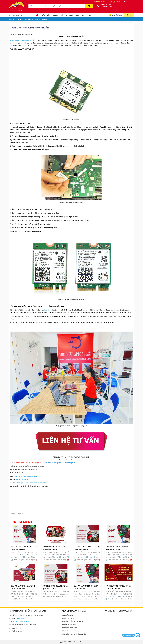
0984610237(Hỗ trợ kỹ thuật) (107, 2)
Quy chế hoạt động (68, 615)
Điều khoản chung (68, 618)
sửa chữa (46, 310)
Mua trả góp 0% (117, 15)
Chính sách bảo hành (69, 625)
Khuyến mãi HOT (17, 15)
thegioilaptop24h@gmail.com (20, 621)
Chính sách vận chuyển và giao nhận (74, 634)
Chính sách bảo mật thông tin (72, 631)
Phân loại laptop (83, 16)
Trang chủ (12, 19)
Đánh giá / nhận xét (17, 514)
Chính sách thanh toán (70, 628)
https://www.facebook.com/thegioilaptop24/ (32, 483)
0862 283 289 (20, 618)
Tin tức (126, 2)
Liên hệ (132, 2)
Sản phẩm (46, 16)
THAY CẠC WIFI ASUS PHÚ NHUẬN (23, 40)
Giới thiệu (119, 2)
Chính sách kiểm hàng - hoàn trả (73, 621)
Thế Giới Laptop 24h (22, 479)
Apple (56, 16)
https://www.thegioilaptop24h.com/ (26, 476)
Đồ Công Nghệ (67, 16)
